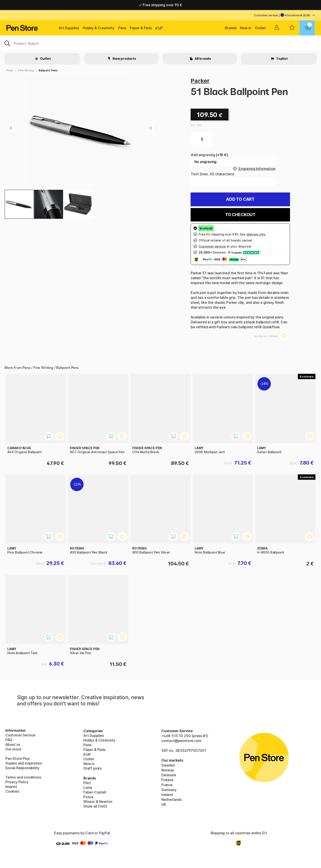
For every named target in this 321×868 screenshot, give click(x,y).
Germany (169, 790)
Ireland (167, 795)
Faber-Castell (95, 792)
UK (164, 804)
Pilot (87, 783)
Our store (13, 749)
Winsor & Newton (98, 802)
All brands (203, 59)
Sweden (168, 765)
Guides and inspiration (24, 763)
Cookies (12, 791)
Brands (231, 28)
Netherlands (172, 800)
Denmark (169, 775)
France (167, 785)
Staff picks (93, 768)
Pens (122, 28)
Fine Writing (26, 70)
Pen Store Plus (17, 758)
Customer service (266, 15)
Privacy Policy (17, 782)
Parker (200, 81)
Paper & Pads (141, 28)
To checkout (240, 215)
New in (246, 28)
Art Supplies (69, 28)
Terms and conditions (23, 777)
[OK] (160, 43)
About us (13, 744)
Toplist (282, 59)
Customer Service (20, 735)
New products (124, 59)
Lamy (88, 787)
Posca (88, 797)
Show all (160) (95, 806)
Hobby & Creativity (99, 28)
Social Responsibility (22, 768)
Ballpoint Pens (48, 70)
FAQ (9, 740)
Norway (168, 770)
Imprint (11, 787)
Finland (167, 780)
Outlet (260, 28)
